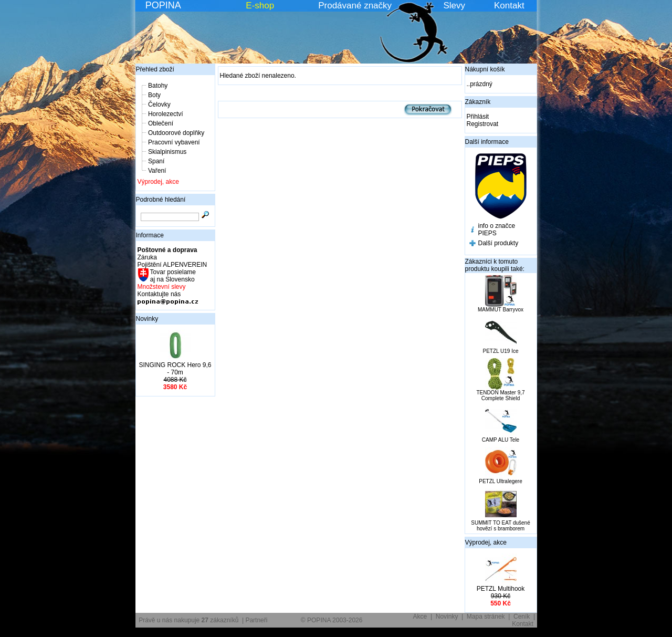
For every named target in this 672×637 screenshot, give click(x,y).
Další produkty (498, 243)
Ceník (522, 617)
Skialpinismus (167, 152)
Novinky (147, 319)
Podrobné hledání (161, 200)
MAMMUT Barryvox (501, 310)
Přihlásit (478, 117)
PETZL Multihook (501, 589)
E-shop (260, 6)
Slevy (454, 6)
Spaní (156, 161)
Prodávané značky (355, 6)
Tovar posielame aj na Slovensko (172, 276)
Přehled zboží (155, 69)
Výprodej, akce (158, 182)
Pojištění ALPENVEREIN (172, 265)
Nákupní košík (485, 69)
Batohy (158, 86)
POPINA (163, 5)
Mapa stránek (486, 617)
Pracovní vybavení (174, 142)
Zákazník (478, 102)
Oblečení (161, 123)
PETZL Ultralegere (500, 481)
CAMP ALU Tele (501, 440)
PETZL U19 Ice (501, 351)
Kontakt (509, 6)
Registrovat (483, 124)
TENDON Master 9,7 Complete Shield (500, 395)
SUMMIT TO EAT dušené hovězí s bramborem (500, 526)
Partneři (256, 620)
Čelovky (159, 105)
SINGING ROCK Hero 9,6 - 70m (175, 369)
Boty (154, 95)
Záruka (147, 257)
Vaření (157, 171)
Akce (420, 617)
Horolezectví (166, 114)
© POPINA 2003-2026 (332, 620)
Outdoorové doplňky (176, 133)
